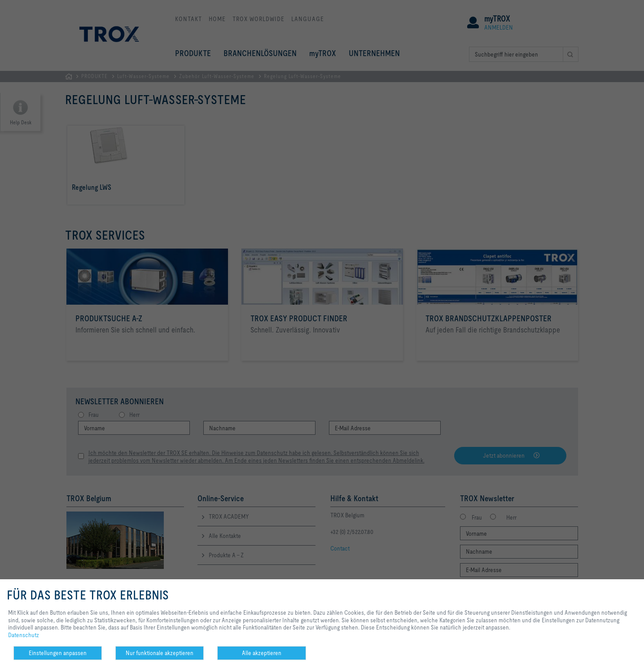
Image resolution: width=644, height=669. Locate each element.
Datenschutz (24, 635)
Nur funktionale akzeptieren (160, 653)
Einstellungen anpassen (58, 653)
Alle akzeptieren (262, 653)
